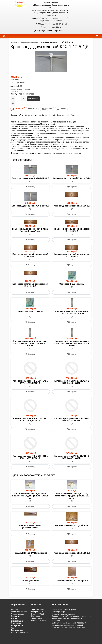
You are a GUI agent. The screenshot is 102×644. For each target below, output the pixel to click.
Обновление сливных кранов (64, 614)
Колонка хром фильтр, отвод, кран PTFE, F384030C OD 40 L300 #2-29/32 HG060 (30, 346)
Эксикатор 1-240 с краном (30, 314)
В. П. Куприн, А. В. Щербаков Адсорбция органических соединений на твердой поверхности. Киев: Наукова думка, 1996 (69, 630)
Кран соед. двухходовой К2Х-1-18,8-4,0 (72, 178)
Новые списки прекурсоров (63, 619)
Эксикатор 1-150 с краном (72, 284)
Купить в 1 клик (17, 92)
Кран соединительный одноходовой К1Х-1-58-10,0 (72, 230)
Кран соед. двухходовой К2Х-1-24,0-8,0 (30, 206)
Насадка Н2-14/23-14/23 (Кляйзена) (30, 558)
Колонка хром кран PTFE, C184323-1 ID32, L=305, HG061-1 (30, 459)
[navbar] (97, 36)
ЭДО (12, 632)
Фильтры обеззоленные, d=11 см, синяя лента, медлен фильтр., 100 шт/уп (30, 498)
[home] (4, 36)
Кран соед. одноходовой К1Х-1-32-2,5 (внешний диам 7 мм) (30, 230)
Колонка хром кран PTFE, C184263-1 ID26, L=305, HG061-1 (30, 422)
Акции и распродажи (19, 637)
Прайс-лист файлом (19, 616)
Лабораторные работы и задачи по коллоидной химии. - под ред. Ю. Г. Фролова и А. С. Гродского (72, 623)
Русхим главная (17, 619)
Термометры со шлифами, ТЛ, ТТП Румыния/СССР (39, 616)
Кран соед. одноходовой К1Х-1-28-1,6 (72, 206)
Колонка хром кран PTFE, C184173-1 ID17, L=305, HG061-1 (72, 384)
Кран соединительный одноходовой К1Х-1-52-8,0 (30, 285)
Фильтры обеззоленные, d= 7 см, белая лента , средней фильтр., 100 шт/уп (72, 498)
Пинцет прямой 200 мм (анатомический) (30, 529)
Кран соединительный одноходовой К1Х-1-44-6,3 (72, 255)
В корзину (33, 99)
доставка (15, 79)
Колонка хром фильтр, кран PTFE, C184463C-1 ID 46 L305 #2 (72, 315)
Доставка (14, 614)
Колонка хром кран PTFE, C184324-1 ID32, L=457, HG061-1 (72, 459)
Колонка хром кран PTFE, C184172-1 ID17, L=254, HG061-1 (30, 384)
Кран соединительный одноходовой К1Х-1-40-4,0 (30, 255)
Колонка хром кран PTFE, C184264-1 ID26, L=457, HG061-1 (72, 422)
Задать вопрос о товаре (20, 89)
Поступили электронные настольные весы (39, 623)
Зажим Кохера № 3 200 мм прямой (72, 585)
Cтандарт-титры (59, 616)
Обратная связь (61, 31)
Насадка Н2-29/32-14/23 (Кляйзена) (72, 528)
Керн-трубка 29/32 (30, 585)
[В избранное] (13, 103)
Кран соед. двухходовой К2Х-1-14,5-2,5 (30, 178)
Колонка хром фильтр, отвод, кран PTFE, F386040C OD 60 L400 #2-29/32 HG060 (72, 346)
